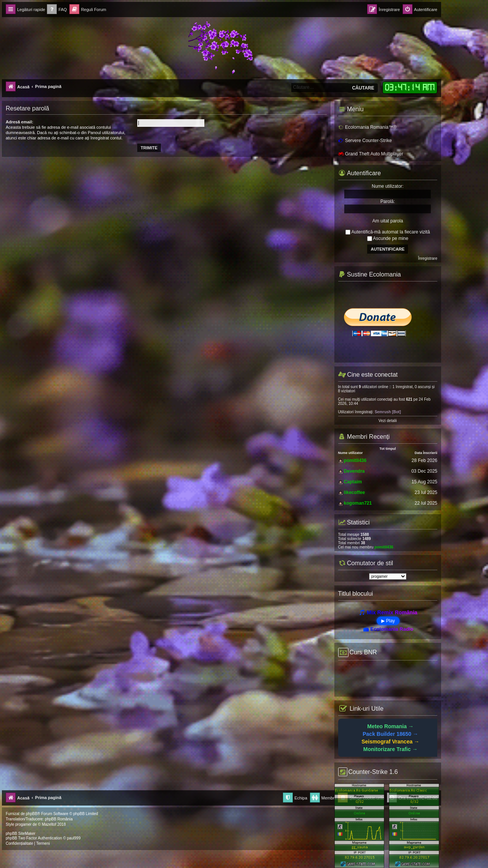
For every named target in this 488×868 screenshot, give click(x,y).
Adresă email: (19, 122)
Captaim (353, 482)
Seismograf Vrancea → (390, 742)
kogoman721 (358, 503)
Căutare (363, 88)
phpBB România (59, 819)
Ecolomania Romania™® (367, 127)
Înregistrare (428, 258)
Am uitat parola (388, 221)
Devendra (354, 471)
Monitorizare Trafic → (390, 749)
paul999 (74, 838)
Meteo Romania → (390, 726)
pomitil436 (355, 460)
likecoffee (354, 492)
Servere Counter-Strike (365, 141)
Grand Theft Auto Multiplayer (371, 154)
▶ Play (388, 621)
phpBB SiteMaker (21, 834)
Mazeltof (49, 824)
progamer (23, 824)
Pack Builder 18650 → (390, 734)
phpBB (32, 814)
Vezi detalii (388, 421)
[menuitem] (57, 10)
